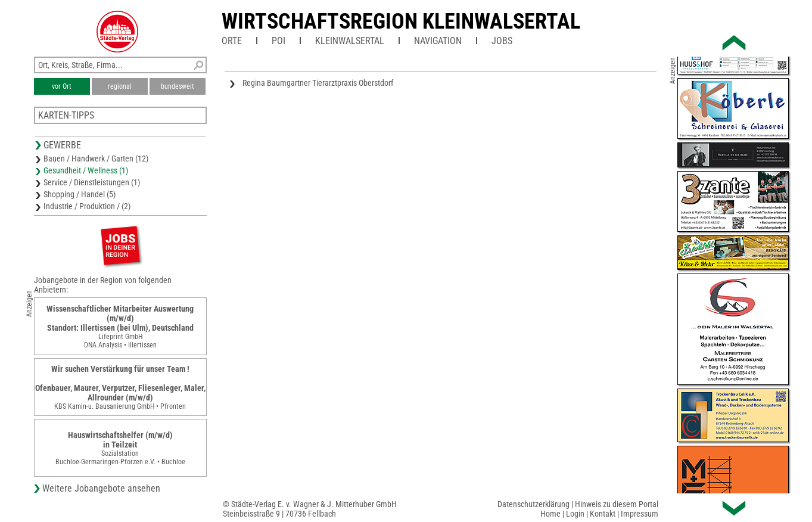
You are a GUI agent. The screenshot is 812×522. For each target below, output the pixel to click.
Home (550, 514)
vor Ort (62, 86)
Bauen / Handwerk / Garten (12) (96, 159)
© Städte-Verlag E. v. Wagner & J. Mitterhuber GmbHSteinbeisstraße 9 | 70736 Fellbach (310, 509)
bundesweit (178, 86)
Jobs (502, 41)
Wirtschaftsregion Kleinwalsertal (401, 21)
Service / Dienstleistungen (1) (92, 182)
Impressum (640, 514)
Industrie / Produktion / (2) (87, 206)
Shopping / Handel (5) (80, 194)
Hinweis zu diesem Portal (617, 504)
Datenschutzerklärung (533, 504)
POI (279, 41)
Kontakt (603, 514)
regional (120, 86)
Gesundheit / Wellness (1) (86, 170)
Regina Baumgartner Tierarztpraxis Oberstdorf (318, 83)
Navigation (438, 41)
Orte (232, 41)
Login (575, 514)
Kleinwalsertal (350, 41)
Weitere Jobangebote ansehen (101, 488)
